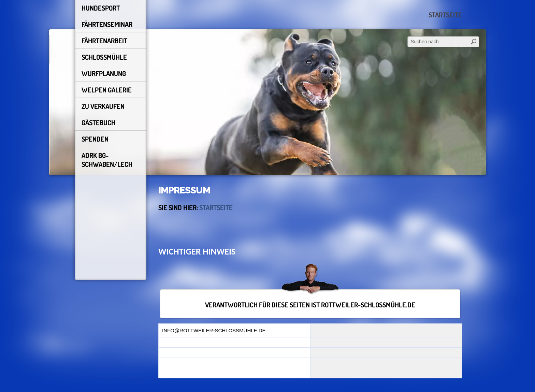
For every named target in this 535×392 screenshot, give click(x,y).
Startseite (445, 15)
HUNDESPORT (101, 8)
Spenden (95, 139)
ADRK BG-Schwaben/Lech (107, 160)
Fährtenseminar (107, 24)
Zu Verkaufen (103, 106)
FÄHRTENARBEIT (104, 41)
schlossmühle (104, 57)
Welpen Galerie (107, 90)
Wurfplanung (104, 73)
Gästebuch (98, 122)
